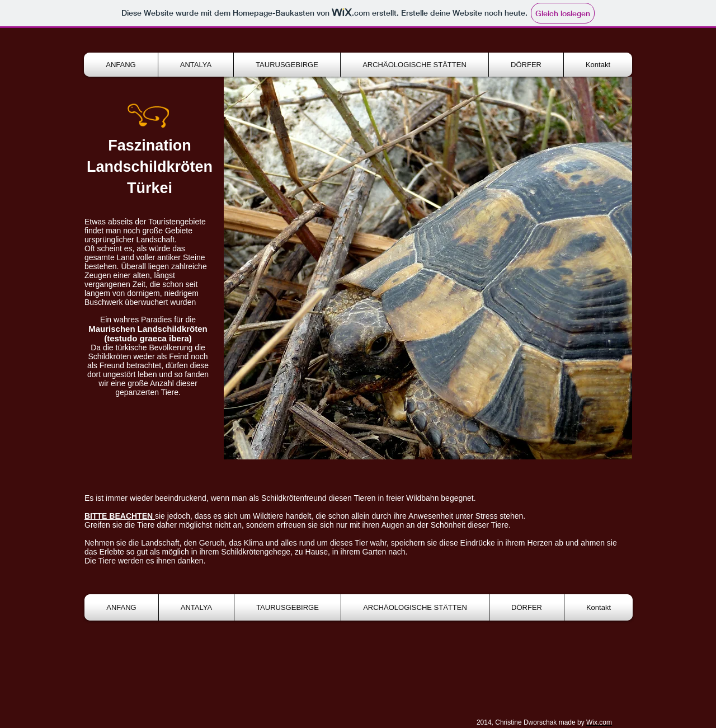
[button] (428, 268)
